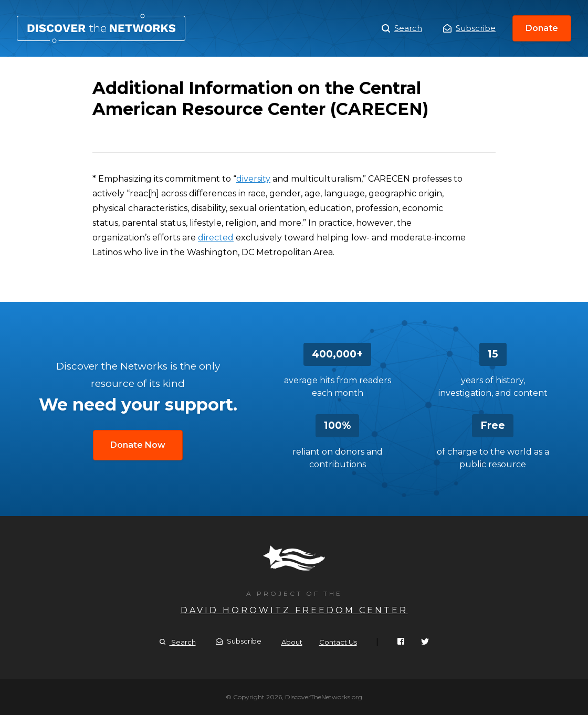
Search (402, 28)
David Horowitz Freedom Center (294, 610)
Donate (542, 28)
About (292, 642)
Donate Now (138, 445)
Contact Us (338, 642)
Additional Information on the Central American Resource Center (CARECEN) (101, 28)
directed (216, 238)
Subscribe (469, 28)
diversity (253, 179)
